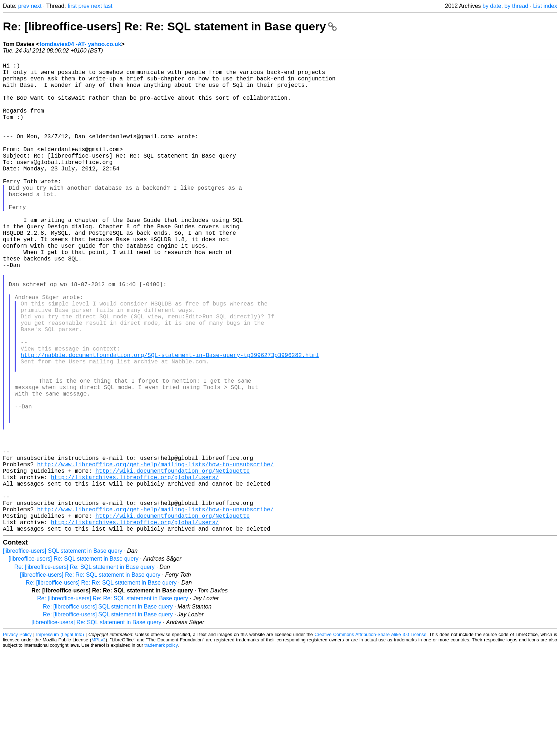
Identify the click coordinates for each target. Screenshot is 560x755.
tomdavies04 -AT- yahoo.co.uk (80, 44)
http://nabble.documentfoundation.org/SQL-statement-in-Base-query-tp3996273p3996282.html (170, 421)
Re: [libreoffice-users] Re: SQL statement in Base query (84, 671)
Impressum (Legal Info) (60, 739)
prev (24, 6)
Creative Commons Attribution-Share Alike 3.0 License (371, 739)
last (108, 6)
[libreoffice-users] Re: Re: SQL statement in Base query (90, 679)
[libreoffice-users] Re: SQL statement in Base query (74, 663)
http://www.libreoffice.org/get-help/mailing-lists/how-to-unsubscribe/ (155, 554)
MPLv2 (99, 744)
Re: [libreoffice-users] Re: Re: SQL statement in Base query (170, 26)
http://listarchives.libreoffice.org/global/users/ (135, 570)
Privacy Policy (17, 739)
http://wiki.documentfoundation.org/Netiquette (172, 562)
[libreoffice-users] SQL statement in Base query (62, 655)
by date (492, 6)
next (36, 6)
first (72, 6)
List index (545, 6)
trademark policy (161, 749)
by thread (516, 6)
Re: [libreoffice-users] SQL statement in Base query (108, 711)
